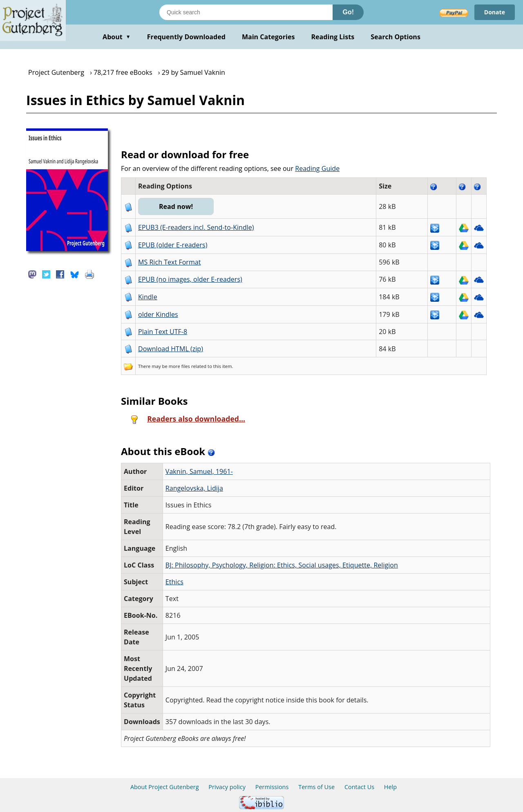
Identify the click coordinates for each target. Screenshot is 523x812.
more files (179, 366)
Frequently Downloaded (186, 37)
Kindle (148, 297)
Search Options (396, 37)
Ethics (174, 582)
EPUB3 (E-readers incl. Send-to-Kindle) (196, 227)
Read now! (176, 206)
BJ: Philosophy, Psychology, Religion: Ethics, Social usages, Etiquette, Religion (282, 565)
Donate (495, 12)
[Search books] (246, 12)
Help (390, 787)
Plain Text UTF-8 (163, 332)
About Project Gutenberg (165, 787)
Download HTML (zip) (171, 349)
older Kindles (158, 314)
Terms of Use (316, 787)
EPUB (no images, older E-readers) (190, 279)
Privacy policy (227, 787)
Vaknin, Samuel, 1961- (199, 471)
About (117, 37)
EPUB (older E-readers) (173, 245)
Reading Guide (317, 168)
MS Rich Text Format (169, 262)
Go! (348, 12)
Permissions (272, 787)
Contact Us (359, 787)
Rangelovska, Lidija (194, 488)
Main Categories (268, 37)
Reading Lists (333, 37)
